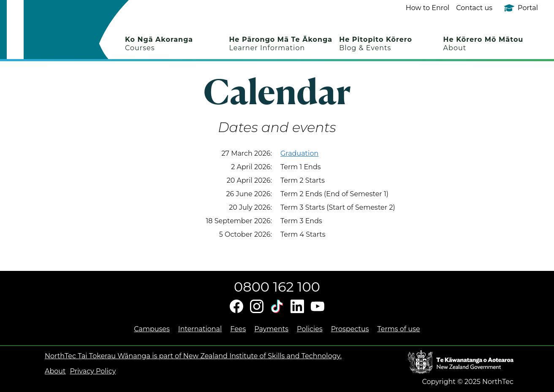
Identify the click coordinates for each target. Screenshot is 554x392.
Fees (238, 329)
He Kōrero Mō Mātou (483, 44)
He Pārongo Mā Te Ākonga (281, 44)
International (200, 329)
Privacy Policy (93, 371)
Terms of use (399, 329)
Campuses (152, 329)
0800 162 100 (277, 287)
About (55, 371)
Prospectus (350, 329)
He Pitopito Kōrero (376, 44)
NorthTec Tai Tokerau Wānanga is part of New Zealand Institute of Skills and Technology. (193, 356)
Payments (271, 329)
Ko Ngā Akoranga (159, 44)
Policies (310, 329)
